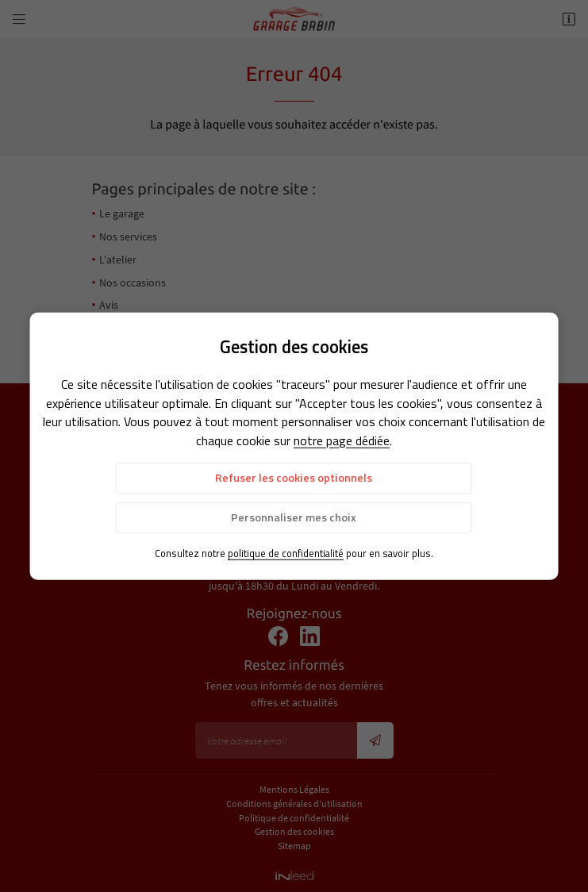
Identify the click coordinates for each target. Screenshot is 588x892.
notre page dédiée (342, 440)
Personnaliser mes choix (294, 517)
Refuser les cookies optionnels (294, 478)
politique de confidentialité (286, 552)
